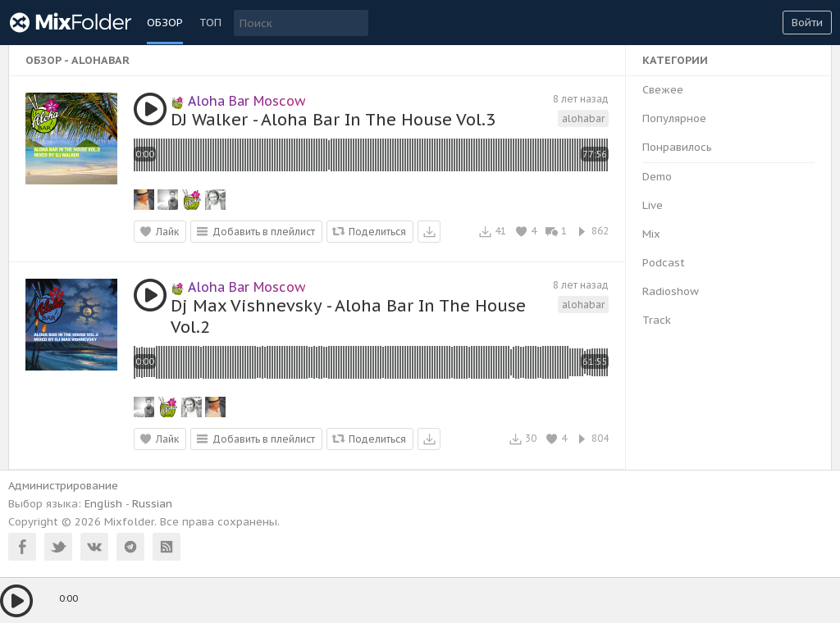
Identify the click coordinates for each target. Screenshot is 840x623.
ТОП (210, 23)
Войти (807, 23)
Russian (152, 504)
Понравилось (677, 147)
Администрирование (63, 486)
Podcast (664, 263)
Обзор (165, 23)
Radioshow (671, 291)
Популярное (674, 118)
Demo (657, 177)
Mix (651, 234)
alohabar (583, 118)
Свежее (663, 90)
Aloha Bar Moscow (238, 101)
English (103, 504)
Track (657, 320)
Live (653, 205)
